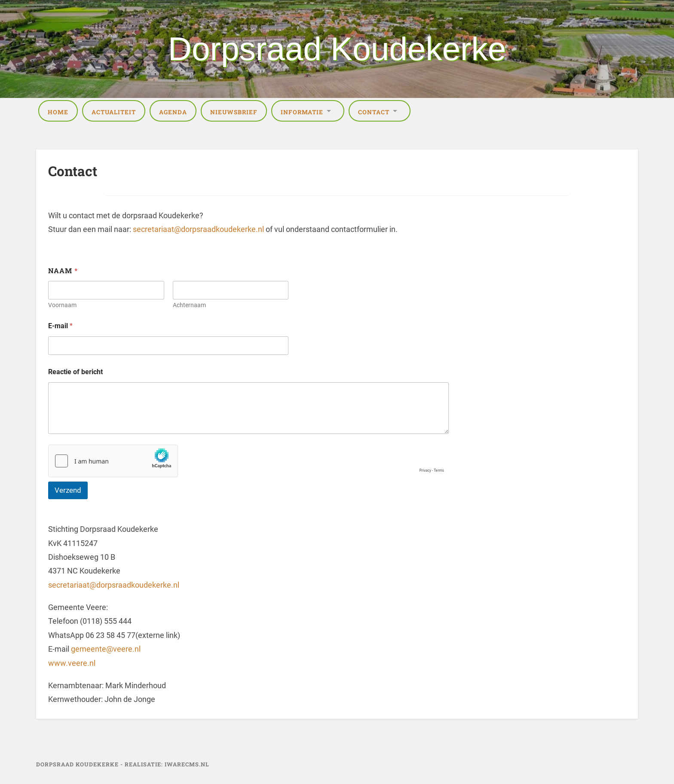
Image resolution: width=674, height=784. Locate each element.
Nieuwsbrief (234, 112)
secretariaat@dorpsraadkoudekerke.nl (198, 229)
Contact (374, 112)
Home (58, 112)
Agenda (173, 112)
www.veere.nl (72, 663)
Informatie (302, 112)
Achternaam (189, 305)
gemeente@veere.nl (106, 649)
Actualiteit (114, 112)
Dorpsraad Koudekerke (337, 49)
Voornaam (62, 305)
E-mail (60, 326)
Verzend (68, 490)
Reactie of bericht (75, 372)
